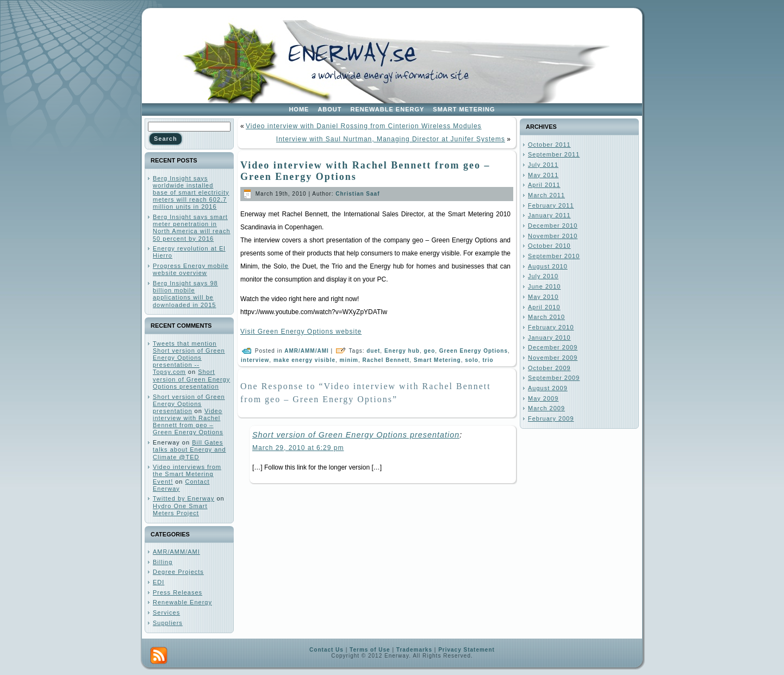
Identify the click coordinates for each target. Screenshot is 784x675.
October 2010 (549, 246)
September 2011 (554, 154)
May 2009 (543, 398)
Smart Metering (437, 360)
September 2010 (554, 256)
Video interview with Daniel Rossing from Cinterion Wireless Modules (364, 126)
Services (166, 612)
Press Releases (178, 592)
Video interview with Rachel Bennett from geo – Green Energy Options (188, 422)
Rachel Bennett (386, 360)
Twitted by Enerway (183, 498)
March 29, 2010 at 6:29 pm (298, 448)
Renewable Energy (182, 602)
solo (472, 360)
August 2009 (548, 388)
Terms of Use (370, 650)
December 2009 (553, 347)
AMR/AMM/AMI (176, 552)
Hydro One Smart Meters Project (180, 510)
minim (349, 360)
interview (255, 360)
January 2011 (549, 215)
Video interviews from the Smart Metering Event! (187, 474)
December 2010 (553, 226)
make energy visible (304, 360)
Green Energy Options (474, 351)
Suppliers (168, 623)
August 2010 (548, 266)
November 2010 (553, 236)
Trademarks (414, 650)
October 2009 (549, 368)
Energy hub (402, 351)
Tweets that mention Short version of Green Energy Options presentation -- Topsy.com (189, 358)
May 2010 (543, 297)
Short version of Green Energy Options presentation (191, 379)
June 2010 (544, 286)
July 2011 (543, 165)
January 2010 (549, 337)
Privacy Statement (466, 650)
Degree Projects (178, 572)
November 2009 (553, 358)
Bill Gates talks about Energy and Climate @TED (189, 449)
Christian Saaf (357, 194)
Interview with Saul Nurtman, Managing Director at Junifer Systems (391, 139)
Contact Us (326, 650)
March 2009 (546, 408)
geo (430, 351)
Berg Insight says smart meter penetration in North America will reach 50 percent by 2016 (192, 228)
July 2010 (543, 276)
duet (373, 351)
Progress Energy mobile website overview (191, 269)
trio (488, 360)
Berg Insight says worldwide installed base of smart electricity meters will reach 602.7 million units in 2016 (191, 193)
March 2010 (546, 317)
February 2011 (551, 205)
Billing (163, 562)
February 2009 (551, 418)
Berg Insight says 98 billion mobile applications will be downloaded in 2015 (185, 294)
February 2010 (551, 327)
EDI (158, 582)
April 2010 (544, 307)
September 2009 (554, 378)
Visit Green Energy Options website (301, 332)
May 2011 (543, 175)
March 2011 (546, 195)
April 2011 (544, 185)
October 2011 (549, 145)
